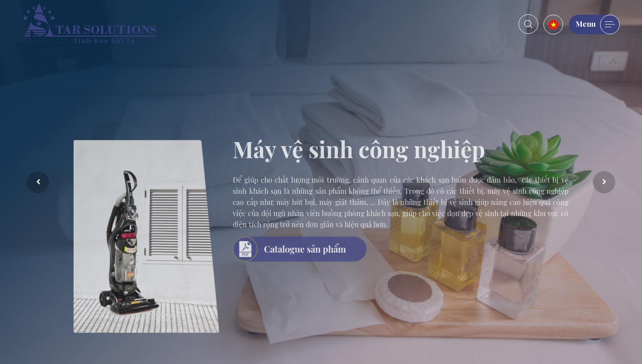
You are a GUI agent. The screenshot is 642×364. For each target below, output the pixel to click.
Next (604, 182)
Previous (38, 182)
